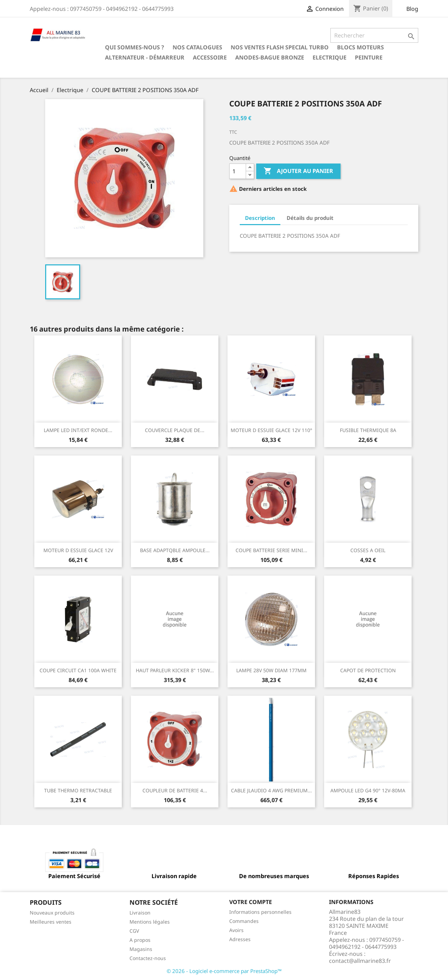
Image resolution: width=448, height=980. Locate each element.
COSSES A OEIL (368, 550)
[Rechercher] (374, 35)
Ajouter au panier (298, 171)
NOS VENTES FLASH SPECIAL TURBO (280, 47)
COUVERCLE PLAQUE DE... (175, 430)
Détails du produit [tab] (310, 218)
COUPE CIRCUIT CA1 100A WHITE (78, 670)
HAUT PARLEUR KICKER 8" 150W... (175, 670)
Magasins (141, 949)
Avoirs (236, 930)
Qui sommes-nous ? (135, 47)
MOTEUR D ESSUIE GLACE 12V (78, 550)
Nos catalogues (197, 47)
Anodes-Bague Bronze (270, 57)
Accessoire (210, 57)
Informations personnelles (260, 912)
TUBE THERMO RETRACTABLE (78, 790)
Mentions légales (150, 922)
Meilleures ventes (51, 922)
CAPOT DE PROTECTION (368, 670)
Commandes (244, 921)
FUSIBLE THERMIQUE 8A (368, 430)
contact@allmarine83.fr (360, 961)
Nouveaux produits (52, 913)
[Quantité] (238, 171)
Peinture (369, 57)
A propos (140, 940)
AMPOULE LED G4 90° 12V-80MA (368, 790)
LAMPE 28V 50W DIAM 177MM (271, 670)
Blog (412, 9)
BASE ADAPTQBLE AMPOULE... (175, 550)
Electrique (330, 57)
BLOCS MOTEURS (360, 47)
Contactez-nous (148, 958)
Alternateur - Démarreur (145, 57)
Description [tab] (260, 218)
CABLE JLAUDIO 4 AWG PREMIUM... (271, 790)
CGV (134, 931)
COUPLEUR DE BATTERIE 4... (175, 790)
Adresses (240, 939)
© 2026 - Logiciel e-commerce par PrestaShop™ (224, 971)
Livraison (140, 913)
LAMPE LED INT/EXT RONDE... (78, 430)
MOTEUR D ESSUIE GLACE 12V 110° (271, 430)
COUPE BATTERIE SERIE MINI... (271, 550)
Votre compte (251, 902)
